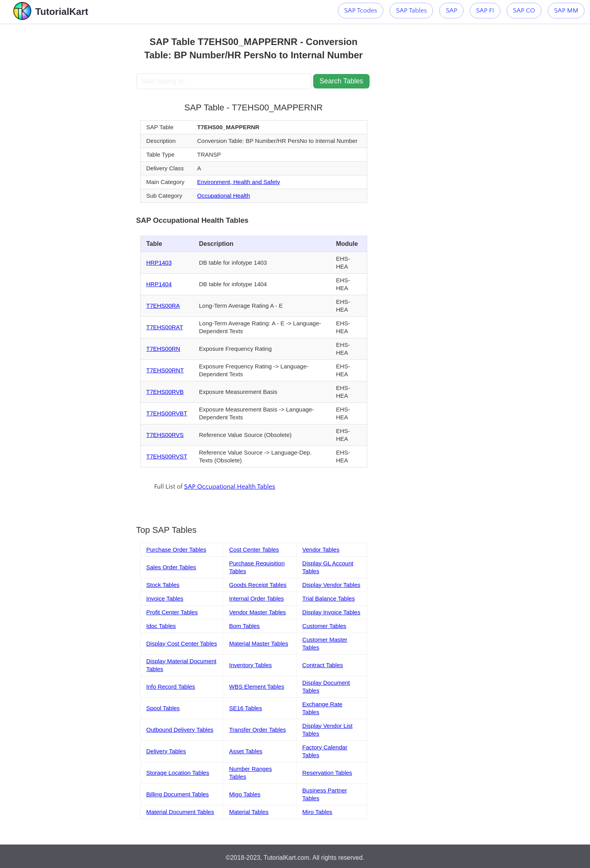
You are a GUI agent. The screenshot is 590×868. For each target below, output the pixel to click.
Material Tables (249, 812)
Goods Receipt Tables (258, 585)
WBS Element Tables (257, 687)
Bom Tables (244, 626)
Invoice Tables (165, 598)
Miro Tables (317, 812)
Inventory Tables (250, 665)
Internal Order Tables (256, 598)
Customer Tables (324, 626)
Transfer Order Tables (257, 730)
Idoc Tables (161, 626)
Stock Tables (163, 585)
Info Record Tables (171, 687)
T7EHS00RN (163, 349)
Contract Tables (323, 665)
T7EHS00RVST (167, 456)
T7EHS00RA (163, 306)
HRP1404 (159, 284)
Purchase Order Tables (176, 549)
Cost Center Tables (254, 549)
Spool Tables (163, 708)
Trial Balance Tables (328, 598)
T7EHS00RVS (165, 435)
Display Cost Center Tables (182, 643)
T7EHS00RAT (165, 327)
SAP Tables (411, 11)
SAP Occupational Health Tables (230, 487)
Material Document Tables (180, 812)
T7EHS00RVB (165, 392)
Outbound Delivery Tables (180, 730)
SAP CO (524, 11)
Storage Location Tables (178, 773)
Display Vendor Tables (331, 585)
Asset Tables (246, 751)
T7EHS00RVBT (167, 413)
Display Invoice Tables (331, 612)
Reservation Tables (327, 773)
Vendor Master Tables (257, 612)
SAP (451, 11)
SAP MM (566, 11)
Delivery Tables (166, 751)
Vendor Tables (321, 549)
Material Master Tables (259, 643)
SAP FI (485, 11)
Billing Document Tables (178, 794)
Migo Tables (245, 794)
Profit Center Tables (172, 612)
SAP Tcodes (361, 11)
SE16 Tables (245, 708)
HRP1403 (159, 263)
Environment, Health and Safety (238, 182)
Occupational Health (223, 196)
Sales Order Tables (171, 567)
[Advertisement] (79, 141)
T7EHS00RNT (165, 370)
